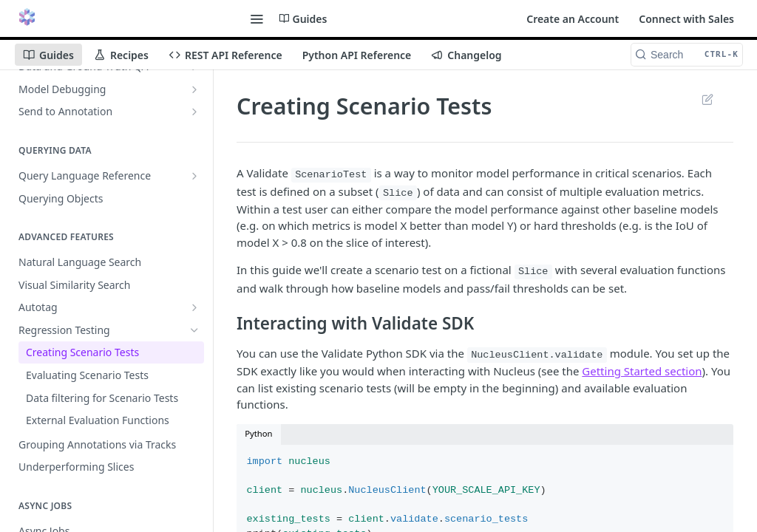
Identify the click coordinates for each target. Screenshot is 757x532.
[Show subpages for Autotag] (194, 307)
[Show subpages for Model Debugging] (194, 89)
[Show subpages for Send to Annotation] (194, 112)
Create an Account (573, 19)
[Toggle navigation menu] (257, 18)
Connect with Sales (686, 19)
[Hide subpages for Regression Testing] (194, 330)
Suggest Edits (707, 99)
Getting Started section (642, 371)
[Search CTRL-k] (687, 55)
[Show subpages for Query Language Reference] (194, 176)
